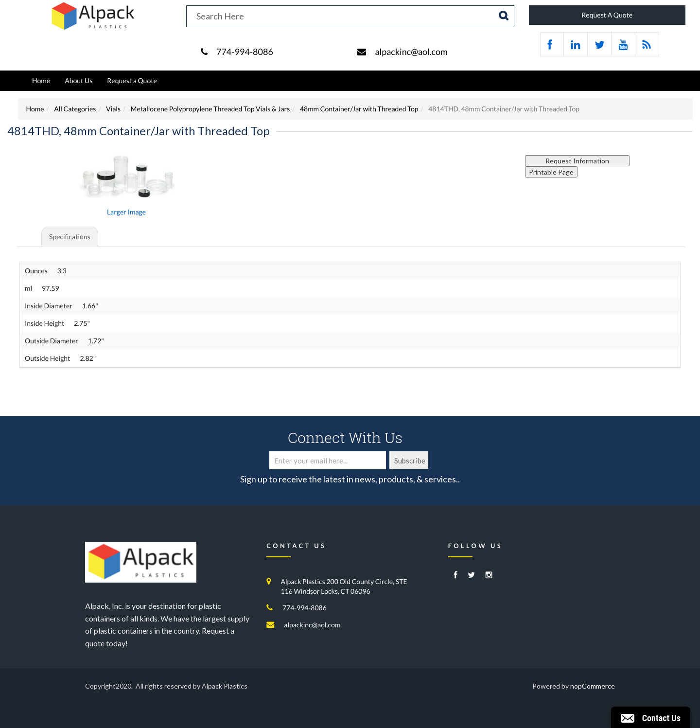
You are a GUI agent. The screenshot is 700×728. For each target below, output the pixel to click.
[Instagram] (489, 576)
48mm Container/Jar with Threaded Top (359, 109)
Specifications (70, 237)
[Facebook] (456, 576)
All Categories (75, 109)
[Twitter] (471, 576)
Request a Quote (132, 80)
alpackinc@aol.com (411, 52)
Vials (113, 109)
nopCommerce (593, 686)
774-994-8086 (245, 52)
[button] (651, 717)
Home (41, 80)
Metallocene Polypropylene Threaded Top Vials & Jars (210, 109)
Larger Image (126, 212)
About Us (79, 80)
